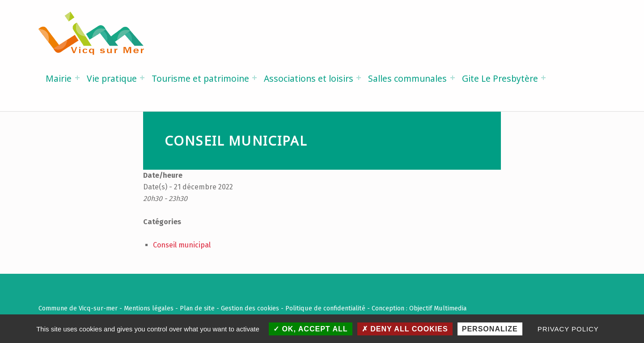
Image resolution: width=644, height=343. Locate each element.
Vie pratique (112, 78)
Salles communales (407, 78)
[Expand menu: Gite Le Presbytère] (543, 78)
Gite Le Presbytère (500, 78)
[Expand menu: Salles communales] (453, 78)
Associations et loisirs (309, 78)
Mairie (59, 78)
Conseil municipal (182, 245)
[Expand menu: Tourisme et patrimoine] (254, 78)
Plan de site (197, 308)
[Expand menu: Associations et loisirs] (359, 78)
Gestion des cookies (250, 308)
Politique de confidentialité (325, 308)
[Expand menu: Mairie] (77, 78)
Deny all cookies (405, 329)
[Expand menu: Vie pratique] (142, 78)
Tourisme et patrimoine (200, 78)
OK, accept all (311, 329)
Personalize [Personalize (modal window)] (490, 329)
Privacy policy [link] (568, 329)
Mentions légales (149, 308)
